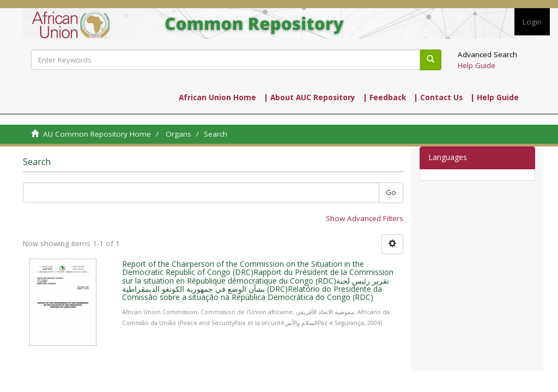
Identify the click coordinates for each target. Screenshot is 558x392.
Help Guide (477, 65)
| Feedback (384, 97)
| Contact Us (438, 97)
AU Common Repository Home (97, 134)
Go (391, 192)
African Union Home (217, 97)
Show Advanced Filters (365, 218)
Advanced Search (487, 54)
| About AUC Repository (310, 97)
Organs (178, 134)
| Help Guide (495, 97)
